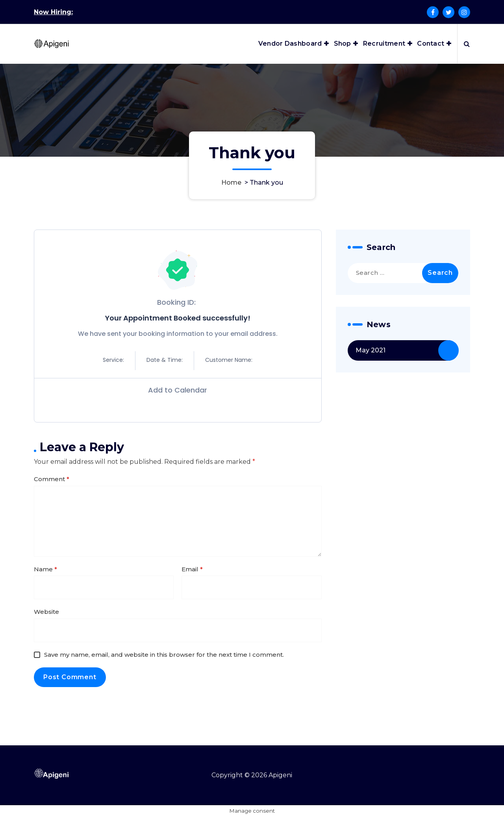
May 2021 (371, 350)
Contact (431, 44)
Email (192, 569)
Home (231, 182)
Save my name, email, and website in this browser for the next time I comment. (164, 655)
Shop (343, 44)
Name (45, 569)
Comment (52, 479)
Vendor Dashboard (290, 44)
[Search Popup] (467, 44)
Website (46, 612)
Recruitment (384, 44)
